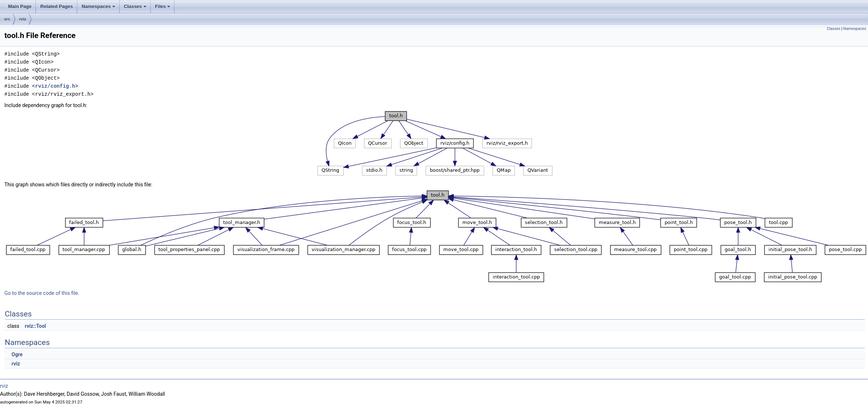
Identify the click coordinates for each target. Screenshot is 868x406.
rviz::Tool (35, 326)
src (7, 19)
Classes (135, 6)
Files (163, 6)
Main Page (20, 6)
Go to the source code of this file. (42, 293)
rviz (23, 19)
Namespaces (98, 6)
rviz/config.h (55, 86)
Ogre (17, 354)
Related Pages (57, 6)
